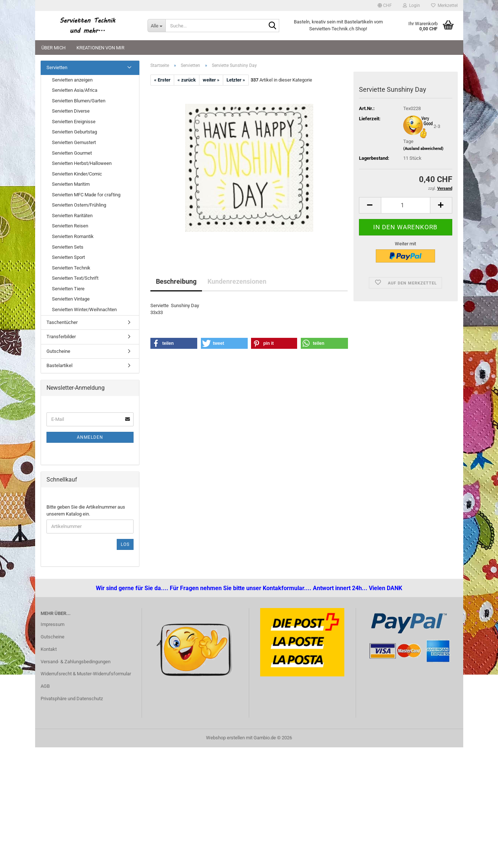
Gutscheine (58, 351)
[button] (385, 5)
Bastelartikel (59, 365)
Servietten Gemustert (74, 142)
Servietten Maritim (71, 184)
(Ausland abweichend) (423, 149)
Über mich (53, 48)
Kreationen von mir (100, 48)
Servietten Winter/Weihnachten (84, 310)
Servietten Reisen (70, 226)
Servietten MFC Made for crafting (86, 195)
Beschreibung (176, 281)
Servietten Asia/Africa (75, 90)
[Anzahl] (406, 205)
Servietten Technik (71, 268)
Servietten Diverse (71, 111)
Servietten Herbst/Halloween (82, 163)
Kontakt (49, 649)
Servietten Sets (68, 247)
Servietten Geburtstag (74, 132)
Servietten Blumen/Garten (79, 101)
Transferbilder (61, 337)
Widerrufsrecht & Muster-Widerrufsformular (86, 674)
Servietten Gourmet (72, 153)
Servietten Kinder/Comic (77, 174)
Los (125, 544)
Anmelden (90, 437)
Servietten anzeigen (72, 80)
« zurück (187, 80)
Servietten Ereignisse (74, 122)
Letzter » (236, 80)
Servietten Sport (68, 257)
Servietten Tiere (68, 289)
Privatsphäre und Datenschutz (72, 699)
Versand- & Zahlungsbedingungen (76, 662)
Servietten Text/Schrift (75, 278)
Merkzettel (444, 5)
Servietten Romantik (73, 236)
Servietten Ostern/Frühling (79, 205)
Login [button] (411, 5)
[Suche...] (156, 26)
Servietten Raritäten (72, 216)
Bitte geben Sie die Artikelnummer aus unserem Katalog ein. (86, 510)
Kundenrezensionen (237, 281)
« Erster (162, 80)
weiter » (211, 80)
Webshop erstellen (225, 738)
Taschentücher (62, 322)
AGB (45, 686)
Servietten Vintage (71, 299)
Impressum (53, 624)
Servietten (57, 67)
